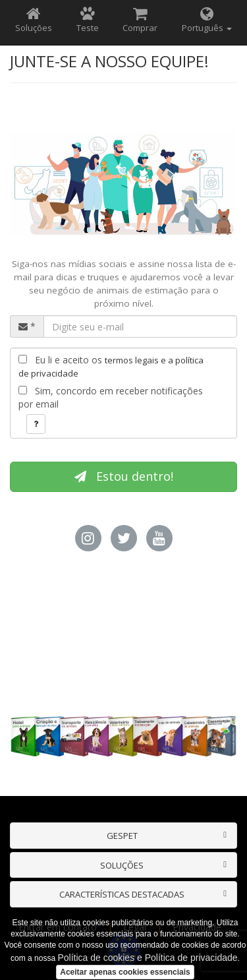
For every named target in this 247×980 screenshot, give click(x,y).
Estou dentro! (124, 476)
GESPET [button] (122, 836)
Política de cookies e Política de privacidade (147, 958)
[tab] (123, 836)
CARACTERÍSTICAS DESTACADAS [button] (122, 894)
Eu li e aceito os (111, 366)
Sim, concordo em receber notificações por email (111, 397)
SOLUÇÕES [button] (122, 865)
